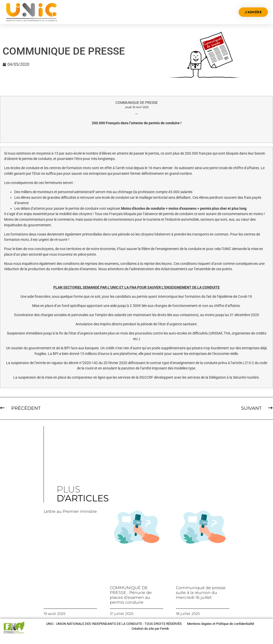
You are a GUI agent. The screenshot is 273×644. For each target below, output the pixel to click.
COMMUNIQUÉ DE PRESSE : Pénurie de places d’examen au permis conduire (131, 595)
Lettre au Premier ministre (70, 511)
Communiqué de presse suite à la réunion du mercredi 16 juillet (201, 593)
